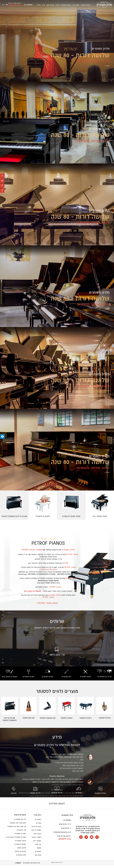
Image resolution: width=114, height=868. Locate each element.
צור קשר (40, 5)
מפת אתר (38, 858)
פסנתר (39, 851)
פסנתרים (38, 854)
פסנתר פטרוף (36, 840)
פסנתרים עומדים (86, 5)
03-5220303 (28, 5)
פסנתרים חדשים (20, 854)
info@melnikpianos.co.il (62, 835)
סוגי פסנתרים (21, 833)
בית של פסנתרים (20, 822)
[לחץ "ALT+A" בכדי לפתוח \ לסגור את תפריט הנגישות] (2, 436)
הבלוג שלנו (37, 836)
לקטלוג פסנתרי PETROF (48, 606)
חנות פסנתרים (21, 858)
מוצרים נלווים (54, 5)
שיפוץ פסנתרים (21, 843)
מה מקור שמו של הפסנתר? (17, 829)
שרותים (61, 5)
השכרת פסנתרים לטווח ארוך (16, 840)
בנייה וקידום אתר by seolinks (32, 865)
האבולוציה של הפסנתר (18, 825)
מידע (48, 5)
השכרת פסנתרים (68, 5)
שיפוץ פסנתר (21, 850)
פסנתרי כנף (77, 5)
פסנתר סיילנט (36, 833)
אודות (45, 5)
